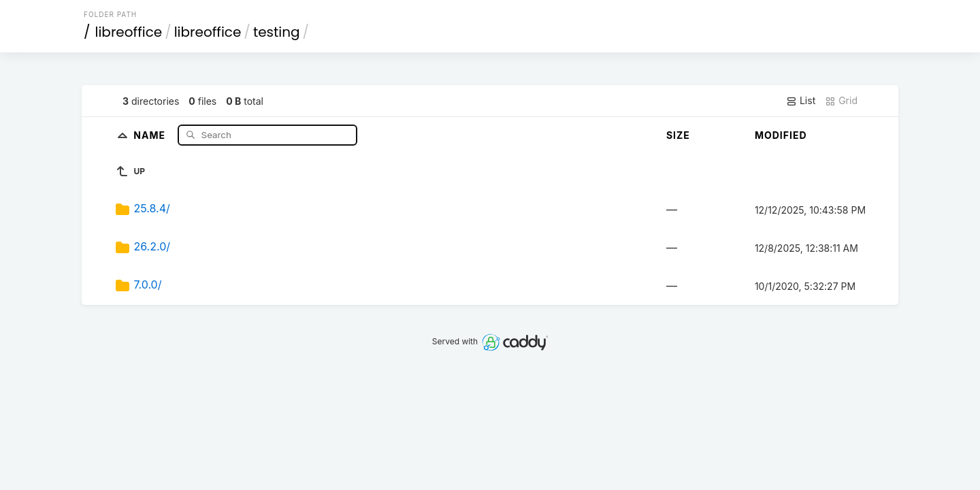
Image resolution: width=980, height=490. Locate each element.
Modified (781, 135)
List (801, 101)
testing (277, 32)
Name (151, 134)
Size (678, 135)
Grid (841, 101)
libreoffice (129, 32)
